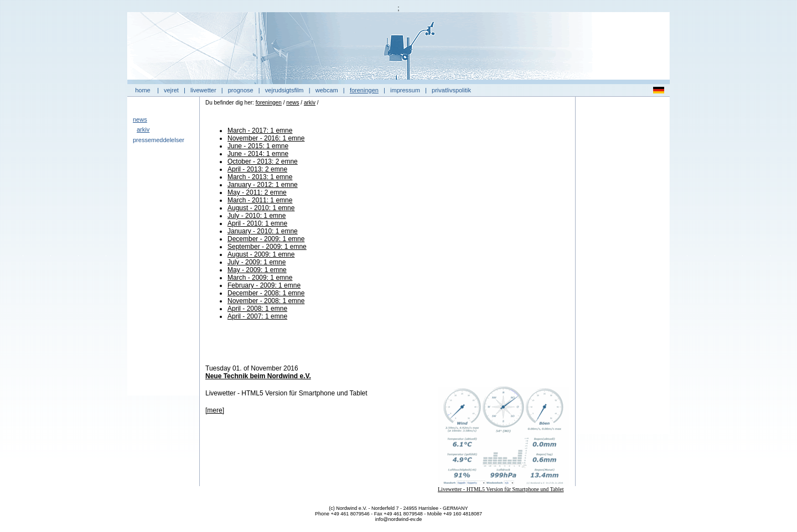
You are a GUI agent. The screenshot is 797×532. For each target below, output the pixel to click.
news (140, 119)
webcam (327, 90)
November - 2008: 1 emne (266, 301)
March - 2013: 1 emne (260, 177)
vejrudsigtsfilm (284, 90)
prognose (241, 90)
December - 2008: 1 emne (266, 293)
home (143, 90)
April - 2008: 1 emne (257, 309)
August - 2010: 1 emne (261, 208)
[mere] (215, 410)
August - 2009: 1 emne (261, 254)
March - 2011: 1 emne (260, 200)
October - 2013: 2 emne (263, 161)
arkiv (143, 129)
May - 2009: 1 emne (257, 270)
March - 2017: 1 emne (260, 131)
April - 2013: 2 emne (257, 169)
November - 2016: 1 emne (266, 138)
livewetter (203, 90)
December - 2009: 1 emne (266, 239)
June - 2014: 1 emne (258, 154)
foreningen (364, 90)
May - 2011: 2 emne (257, 192)
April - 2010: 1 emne (257, 223)
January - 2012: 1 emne (263, 185)
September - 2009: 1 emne (267, 247)
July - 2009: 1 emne (257, 262)
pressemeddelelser (159, 140)
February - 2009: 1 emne (264, 285)
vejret (171, 90)
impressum (405, 90)
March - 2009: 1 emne (260, 278)
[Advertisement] (623, 268)
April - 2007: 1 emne (257, 316)
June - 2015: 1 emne (258, 146)
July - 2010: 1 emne (257, 216)
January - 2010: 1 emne (263, 231)
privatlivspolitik (451, 90)
